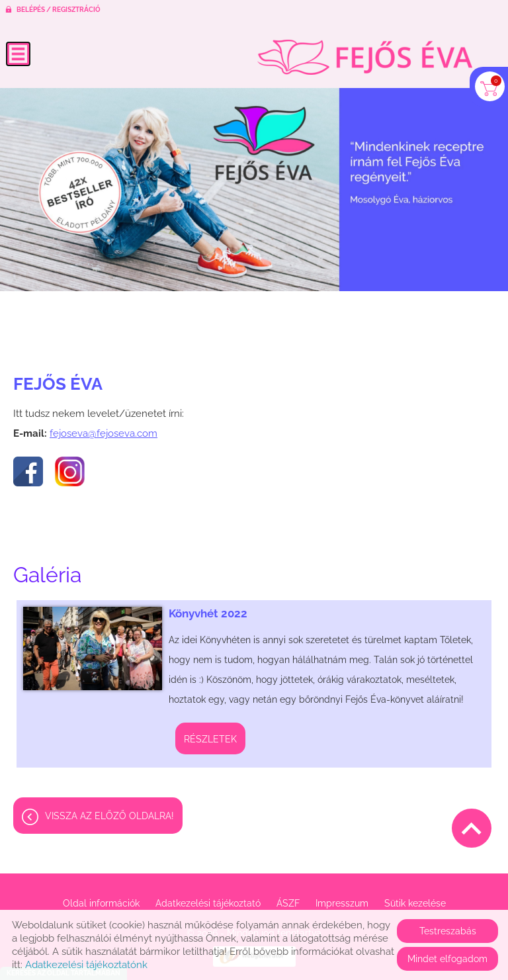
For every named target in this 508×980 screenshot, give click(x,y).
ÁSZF (288, 903)
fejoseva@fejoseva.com (104, 433)
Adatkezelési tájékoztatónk (86, 965)
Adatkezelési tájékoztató (208, 903)
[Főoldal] (365, 57)
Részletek (210, 739)
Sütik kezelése (415, 903)
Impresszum (342, 903)
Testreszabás (448, 931)
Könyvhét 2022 (208, 613)
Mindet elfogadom (447, 959)
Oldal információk (101, 903)
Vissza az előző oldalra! (109, 816)
